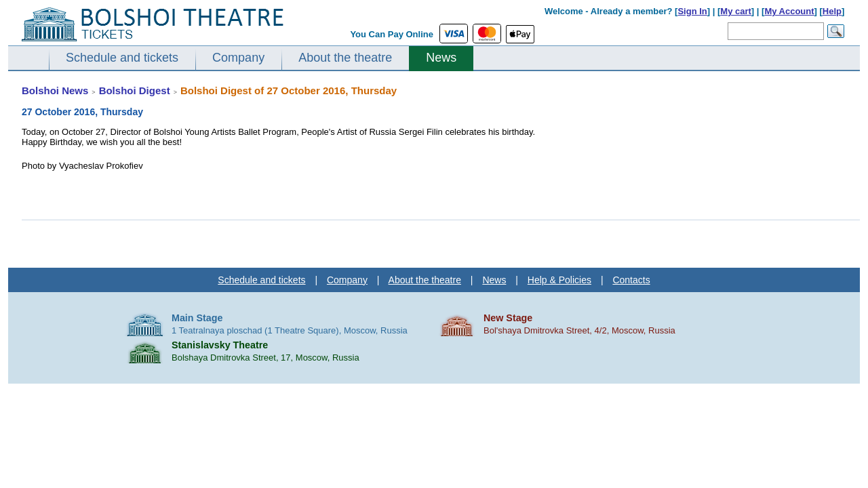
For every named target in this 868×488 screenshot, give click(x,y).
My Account (789, 11)
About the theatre (345, 58)
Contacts (631, 280)
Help (832, 11)
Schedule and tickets (122, 58)
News (441, 58)
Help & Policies (559, 280)
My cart (736, 11)
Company (238, 58)
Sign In (692, 11)
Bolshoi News (55, 90)
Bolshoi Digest (135, 90)
